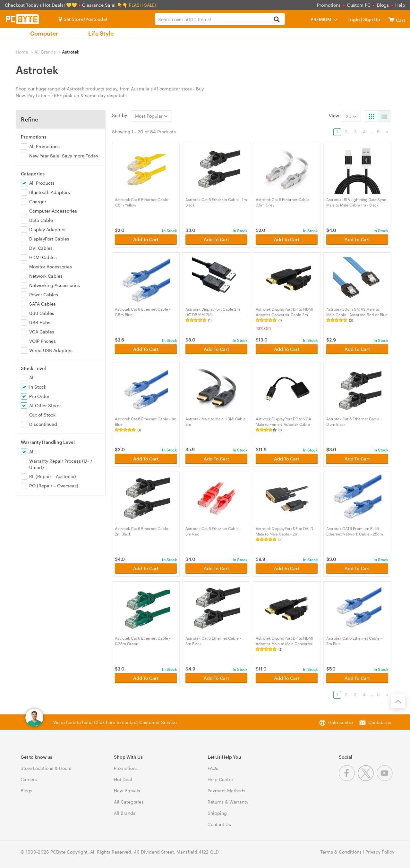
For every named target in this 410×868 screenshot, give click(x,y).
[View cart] (391, 19)
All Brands (45, 52)
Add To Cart (146, 239)
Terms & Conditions (341, 852)
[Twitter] (367, 779)
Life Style (101, 33)
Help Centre (220, 779)
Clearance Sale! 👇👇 (105, 5)
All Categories (129, 802)
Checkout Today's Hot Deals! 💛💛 (42, 5)
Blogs (383, 5)
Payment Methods (226, 791)
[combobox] (220, 19)
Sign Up (371, 19)
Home (22, 52)
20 (351, 116)
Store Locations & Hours (46, 768)
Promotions (329, 5)
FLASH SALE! (142, 5)
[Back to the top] (398, 701)
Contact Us (219, 824)
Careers (29, 779)
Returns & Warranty (228, 802)
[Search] (276, 20)
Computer (44, 33)
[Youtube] (385, 779)
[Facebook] (348, 779)
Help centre (341, 722)
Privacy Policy (380, 852)
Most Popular (151, 116)
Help (400, 5)
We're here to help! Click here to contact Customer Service (115, 722)
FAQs (213, 768)
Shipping (217, 813)
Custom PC (359, 5)
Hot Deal (123, 779)
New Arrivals (127, 791)
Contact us (380, 722)
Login (354, 19)
